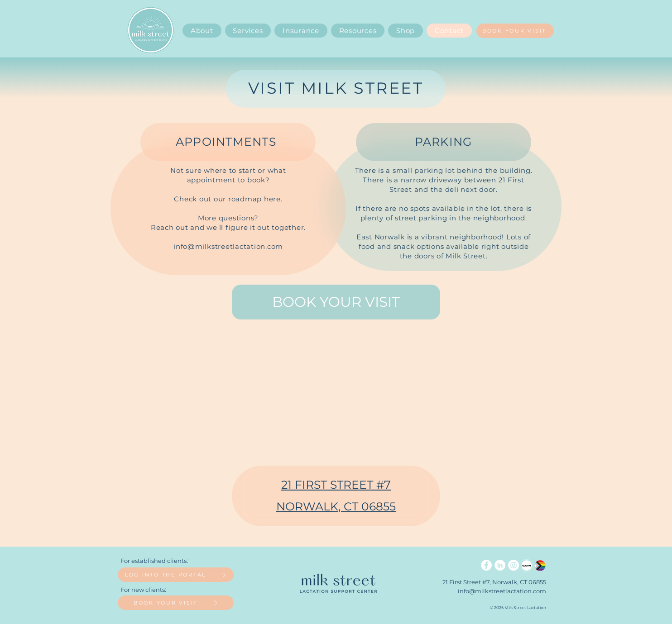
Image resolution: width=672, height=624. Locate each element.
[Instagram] (514, 565)
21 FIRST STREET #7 (336, 485)
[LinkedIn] (500, 565)
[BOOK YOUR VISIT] (515, 31)
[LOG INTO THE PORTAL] (176, 575)
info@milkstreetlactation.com (228, 246)
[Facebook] (486, 565)
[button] (358, 31)
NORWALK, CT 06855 (336, 506)
